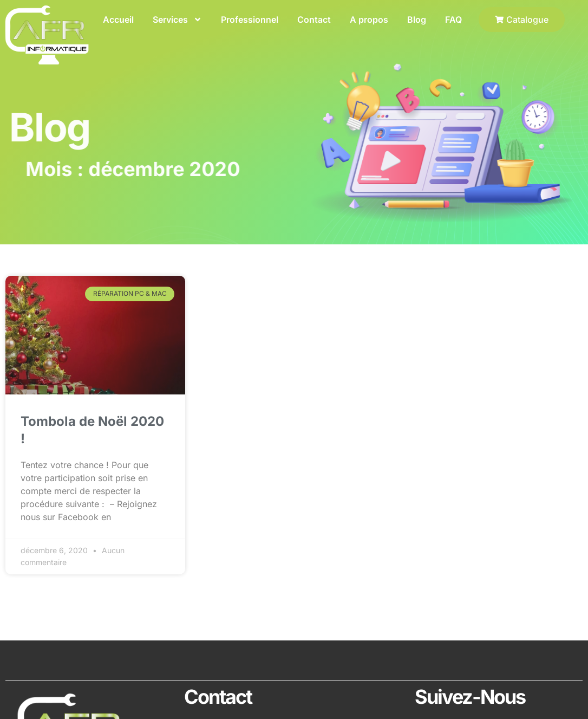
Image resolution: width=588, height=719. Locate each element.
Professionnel (250, 20)
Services (177, 20)
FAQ (453, 20)
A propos (369, 20)
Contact (314, 20)
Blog (417, 20)
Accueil (118, 20)
